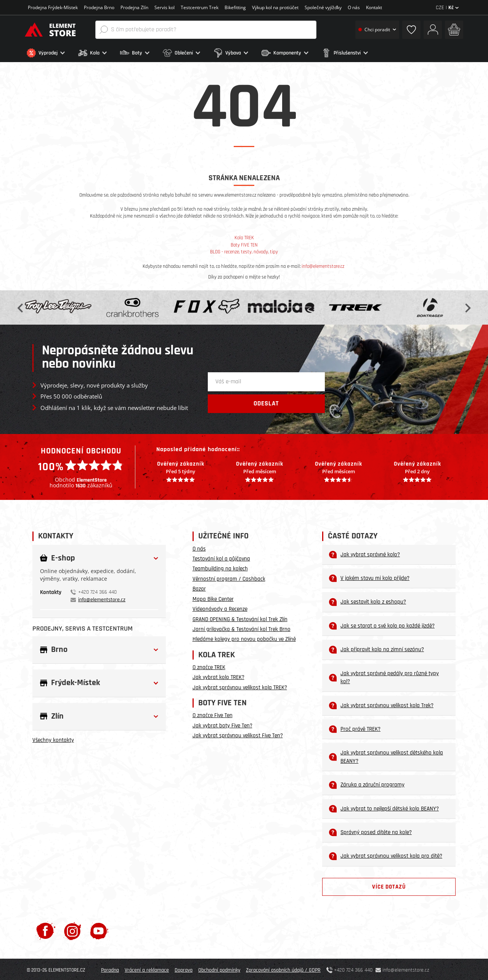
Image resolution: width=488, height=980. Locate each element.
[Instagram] (73, 929)
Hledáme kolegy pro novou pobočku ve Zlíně (244, 638)
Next (467, 306)
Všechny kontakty (53, 739)
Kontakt (374, 7)
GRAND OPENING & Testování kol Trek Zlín (240, 617)
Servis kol (165, 7)
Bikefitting (235, 7)
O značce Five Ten (213, 714)
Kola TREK (244, 236)
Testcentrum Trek (200, 7)
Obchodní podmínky (219, 969)
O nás (354, 7)
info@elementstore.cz (323, 264)
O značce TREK (209, 666)
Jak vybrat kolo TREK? (218, 676)
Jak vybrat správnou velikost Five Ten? (238, 734)
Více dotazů (389, 885)
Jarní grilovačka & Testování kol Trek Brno (242, 628)
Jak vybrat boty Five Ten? (222, 724)
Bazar (199, 587)
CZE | (447, 8)
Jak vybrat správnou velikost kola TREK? (240, 686)
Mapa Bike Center (213, 597)
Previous (21, 306)
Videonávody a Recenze (220, 608)
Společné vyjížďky (323, 7)
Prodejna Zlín (134, 7)
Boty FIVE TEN (244, 243)
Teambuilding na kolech (220, 567)
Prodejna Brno (99, 7)
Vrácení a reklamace (147, 969)
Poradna (110, 969)
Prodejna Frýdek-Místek (53, 7)
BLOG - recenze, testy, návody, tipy (244, 250)
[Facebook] (46, 929)
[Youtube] (99, 929)
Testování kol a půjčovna (221, 557)
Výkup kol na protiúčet (275, 7)
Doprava (184, 969)
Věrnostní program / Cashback (229, 577)
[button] (51, 53)
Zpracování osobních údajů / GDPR (283, 969)
